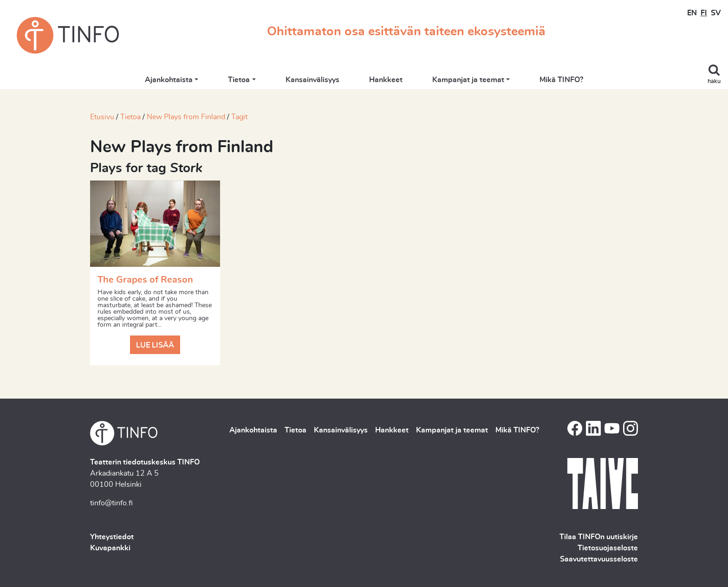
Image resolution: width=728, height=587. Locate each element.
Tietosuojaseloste (608, 548)
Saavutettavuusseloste (599, 559)
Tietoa (239, 80)
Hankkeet (386, 80)
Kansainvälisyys (312, 80)
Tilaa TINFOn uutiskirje (599, 537)
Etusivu (102, 117)
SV (716, 13)
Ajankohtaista (169, 80)
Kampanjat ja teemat (468, 80)
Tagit (239, 117)
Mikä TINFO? (561, 80)
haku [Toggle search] (714, 81)
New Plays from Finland (186, 117)
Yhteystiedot (112, 537)
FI (704, 13)
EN (692, 13)
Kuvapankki (110, 548)
